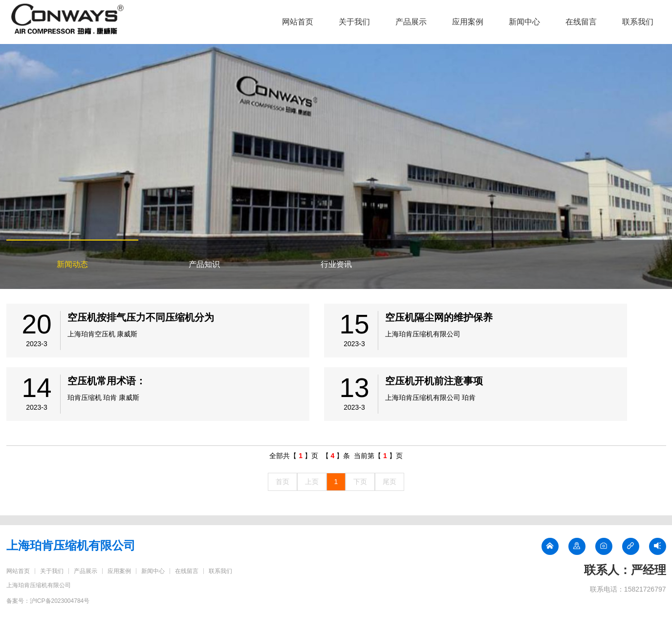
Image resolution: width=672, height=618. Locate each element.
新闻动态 (72, 264)
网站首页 (298, 22)
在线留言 (581, 22)
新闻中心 (524, 22)
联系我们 (638, 22)
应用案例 (468, 22)
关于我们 (354, 22)
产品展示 (411, 22)
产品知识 (204, 264)
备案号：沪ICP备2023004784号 (48, 601)
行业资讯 (336, 264)
